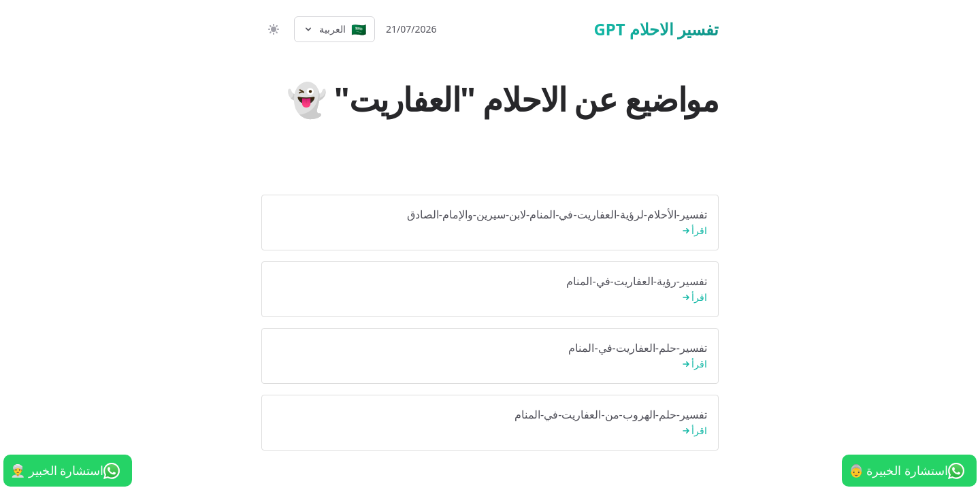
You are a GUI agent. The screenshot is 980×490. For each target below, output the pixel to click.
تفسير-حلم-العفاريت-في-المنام (490, 356)
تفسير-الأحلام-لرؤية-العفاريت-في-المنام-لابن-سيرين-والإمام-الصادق (490, 223)
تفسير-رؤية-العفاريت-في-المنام (490, 290)
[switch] (272, 29)
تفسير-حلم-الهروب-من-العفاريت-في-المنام (490, 423)
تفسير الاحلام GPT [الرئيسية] (656, 29)
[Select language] (334, 29)
